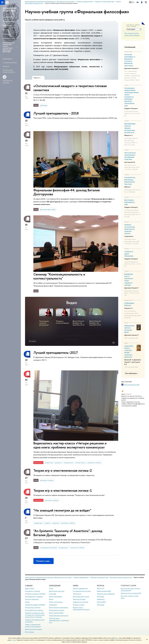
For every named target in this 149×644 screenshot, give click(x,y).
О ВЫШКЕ (29, 586)
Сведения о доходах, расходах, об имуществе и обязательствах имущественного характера (35, 615)
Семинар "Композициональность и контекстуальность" (59, 276)
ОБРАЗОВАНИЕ (55, 586)
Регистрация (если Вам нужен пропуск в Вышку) (132, 34)
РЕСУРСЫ (101, 586)
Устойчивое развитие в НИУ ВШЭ (35, 594)
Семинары (6, 34)
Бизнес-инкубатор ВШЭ (56, 613)
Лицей (51, 588)
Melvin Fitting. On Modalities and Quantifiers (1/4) (78, 323)
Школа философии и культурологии (121, 577)
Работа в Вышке (30, 632)
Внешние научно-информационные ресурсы (81, 609)
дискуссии (58, 463)
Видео (72, 303)
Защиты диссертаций (79, 599)
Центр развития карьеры (57, 610)
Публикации (7, 25)
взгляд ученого (69, 463)
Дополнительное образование (59, 607)
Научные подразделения (80, 588)
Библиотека (100, 588)
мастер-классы (80, 463)
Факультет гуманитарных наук (99, 577)
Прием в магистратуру (56, 602)
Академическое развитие (81, 602)
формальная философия (48, 209)
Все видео (33, 341)
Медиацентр (101, 599)
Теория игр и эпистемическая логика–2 (63, 470)
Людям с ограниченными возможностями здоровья (33, 626)
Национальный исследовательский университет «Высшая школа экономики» (48, 577)
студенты (47, 523)
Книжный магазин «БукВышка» (106, 594)
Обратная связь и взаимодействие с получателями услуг (59, 620)
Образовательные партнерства (59, 616)
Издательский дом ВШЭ (104, 591)
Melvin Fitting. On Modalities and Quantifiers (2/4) (95, 323)
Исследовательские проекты (82, 591)
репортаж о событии (94, 463)
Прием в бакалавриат (56, 597)
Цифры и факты (30, 588)
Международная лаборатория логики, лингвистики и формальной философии (9, 47)
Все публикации (132, 373)
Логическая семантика (64, 62)
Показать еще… (43, 561)
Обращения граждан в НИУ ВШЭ (35, 605)
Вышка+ (51, 599)
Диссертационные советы (81, 597)
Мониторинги (77, 594)
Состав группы (8, 17)
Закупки (27, 602)
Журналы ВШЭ (101, 602)
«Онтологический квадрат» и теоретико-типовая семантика (70, 88)
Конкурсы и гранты (79, 605)
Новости (6, 30)
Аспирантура (53, 605)
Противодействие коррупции (34, 610)
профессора (49, 463)
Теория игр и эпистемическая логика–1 (63, 490)
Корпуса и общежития (32, 599)
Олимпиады (52, 594)
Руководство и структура (33, 591)
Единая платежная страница (33, 629)
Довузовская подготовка (57, 591)
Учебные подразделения (81, 577)
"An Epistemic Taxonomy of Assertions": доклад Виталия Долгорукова (68, 533)
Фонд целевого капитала (33, 607)
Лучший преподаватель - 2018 (56, 113)
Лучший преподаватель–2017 (56, 353)
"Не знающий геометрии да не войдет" (62, 510)
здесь (117, 638)
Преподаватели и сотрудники (34, 597)
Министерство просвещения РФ (131, 593)
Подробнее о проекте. (83, 51)
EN (133, 2)
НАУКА (76, 586)
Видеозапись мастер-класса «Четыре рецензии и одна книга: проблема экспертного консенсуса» (70, 445)
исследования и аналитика (48, 548)
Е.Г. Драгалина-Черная (59, 55)
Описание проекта (9, 21)
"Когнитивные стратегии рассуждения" (44, 323)
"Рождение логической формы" (63, 322)
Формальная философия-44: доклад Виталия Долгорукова (67, 192)
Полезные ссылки (9, 38)
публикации (44, 105)
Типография (101, 597)
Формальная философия (132, 385)
